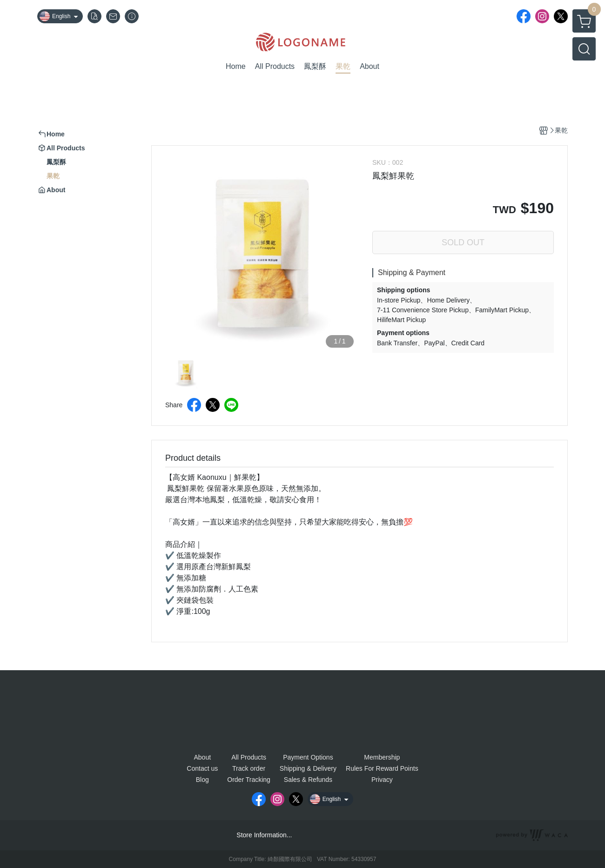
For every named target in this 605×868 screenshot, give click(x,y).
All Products (249, 757)
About (203, 757)
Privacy (382, 780)
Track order (249, 768)
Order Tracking (249, 780)
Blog (202, 780)
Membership (382, 757)
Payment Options (308, 757)
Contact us (202, 768)
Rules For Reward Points (382, 768)
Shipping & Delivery (308, 768)
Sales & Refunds (308, 780)
